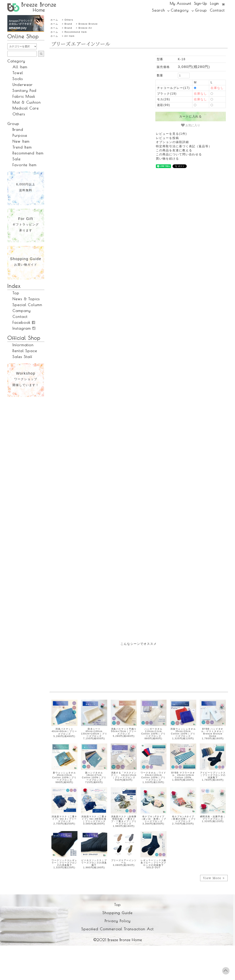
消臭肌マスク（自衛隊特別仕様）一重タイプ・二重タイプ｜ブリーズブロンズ (124, 820)
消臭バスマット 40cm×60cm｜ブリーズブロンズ (65, 731)
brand (68, 24)
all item (69, 36)
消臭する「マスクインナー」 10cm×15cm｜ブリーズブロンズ (124, 775)
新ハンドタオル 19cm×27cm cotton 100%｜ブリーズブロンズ (94, 776)
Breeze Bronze (88, 24)
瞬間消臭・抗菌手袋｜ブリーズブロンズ (213, 818)
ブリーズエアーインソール (124, 862)
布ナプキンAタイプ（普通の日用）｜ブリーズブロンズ (183, 819)
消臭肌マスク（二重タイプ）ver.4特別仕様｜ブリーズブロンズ (94, 819)
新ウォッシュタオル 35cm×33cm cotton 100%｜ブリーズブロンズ (65, 776)
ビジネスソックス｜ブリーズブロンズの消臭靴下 (94, 863)
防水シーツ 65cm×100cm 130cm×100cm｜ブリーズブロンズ (94, 733)
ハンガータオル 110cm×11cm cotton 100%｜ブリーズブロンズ (153, 733)
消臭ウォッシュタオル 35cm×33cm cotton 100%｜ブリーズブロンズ (184, 733)
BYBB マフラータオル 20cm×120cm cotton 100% (184, 775)
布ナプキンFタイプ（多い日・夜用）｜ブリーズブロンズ (153, 819)
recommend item (76, 32)
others (69, 20)
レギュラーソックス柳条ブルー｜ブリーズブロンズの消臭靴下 (153, 863)
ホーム (54, 20)
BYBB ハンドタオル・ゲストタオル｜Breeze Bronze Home (213, 733)
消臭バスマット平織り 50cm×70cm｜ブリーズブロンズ (125, 731)
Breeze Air (85, 28)
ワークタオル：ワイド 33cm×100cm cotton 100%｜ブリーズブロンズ (155, 776)
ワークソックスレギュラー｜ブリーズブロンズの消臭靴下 (64, 863)
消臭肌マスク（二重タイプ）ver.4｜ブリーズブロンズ (64, 819)
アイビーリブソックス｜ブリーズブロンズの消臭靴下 (213, 775)
